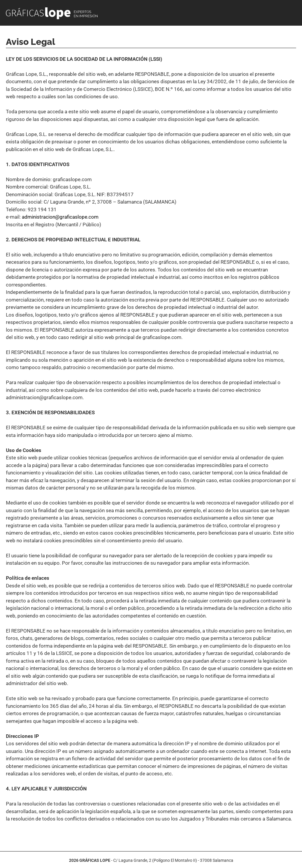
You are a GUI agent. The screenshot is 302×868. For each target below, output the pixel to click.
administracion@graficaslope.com (60, 217)
